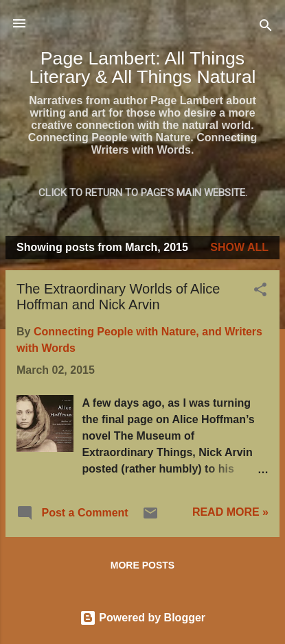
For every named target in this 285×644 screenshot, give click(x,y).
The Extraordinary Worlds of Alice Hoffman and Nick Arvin (118, 297)
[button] (260, 292)
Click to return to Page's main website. (143, 193)
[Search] (266, 28)
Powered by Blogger (142, 618)
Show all (239, 247)
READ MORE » (230, 512)
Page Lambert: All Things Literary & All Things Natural (143, 68)
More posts (142, 565)
